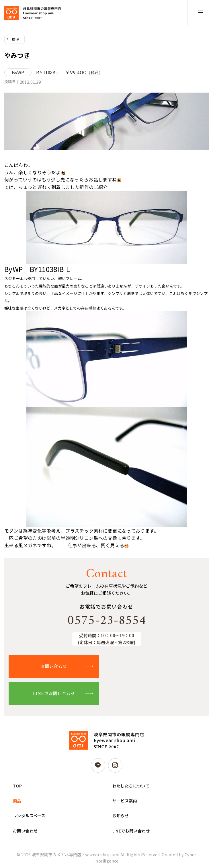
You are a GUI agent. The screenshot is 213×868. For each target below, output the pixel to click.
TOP (17, 786)
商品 (17, 801)
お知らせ (121, 816)
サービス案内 (125, 801)
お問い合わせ (54, 666)
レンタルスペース (29, 816)
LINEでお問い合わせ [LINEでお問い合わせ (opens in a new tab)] (131, 831)
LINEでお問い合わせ (54, 693)
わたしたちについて (131, 786)
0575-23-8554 (107, 621)
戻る (16, 39)
